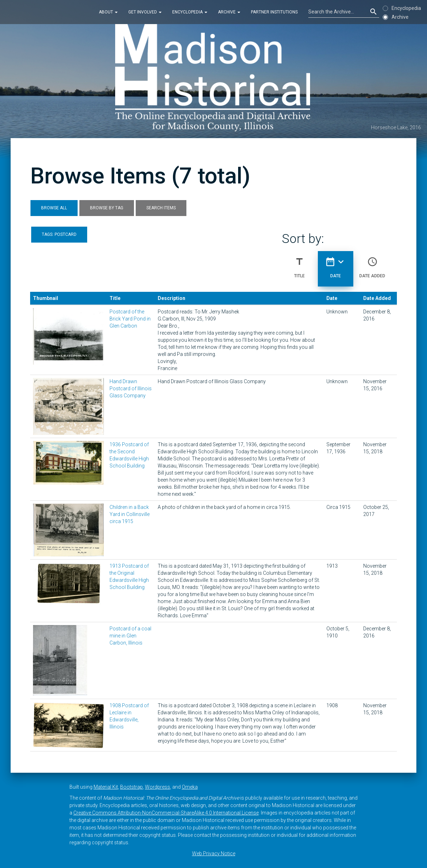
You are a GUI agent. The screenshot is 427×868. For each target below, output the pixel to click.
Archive (229, 12)
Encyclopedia (190, 12)
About (108, 12)
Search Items (161, 208)
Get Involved (145, 12)
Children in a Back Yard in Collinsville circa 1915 (130, 514)
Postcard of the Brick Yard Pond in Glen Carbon (130, 319)
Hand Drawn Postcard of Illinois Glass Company (131, 388)
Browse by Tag (107, 208)
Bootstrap (131, 787)
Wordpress (158, 787)
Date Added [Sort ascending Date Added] (372, 265)
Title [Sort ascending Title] (299, 265)
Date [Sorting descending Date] (336, 265)
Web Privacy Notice (214, 853)
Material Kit (106, 787)
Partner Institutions (274, 12)
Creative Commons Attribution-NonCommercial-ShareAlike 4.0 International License (166, 813)
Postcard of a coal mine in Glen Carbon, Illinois (130, 636)
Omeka (190, 787)
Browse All (54, 208)
